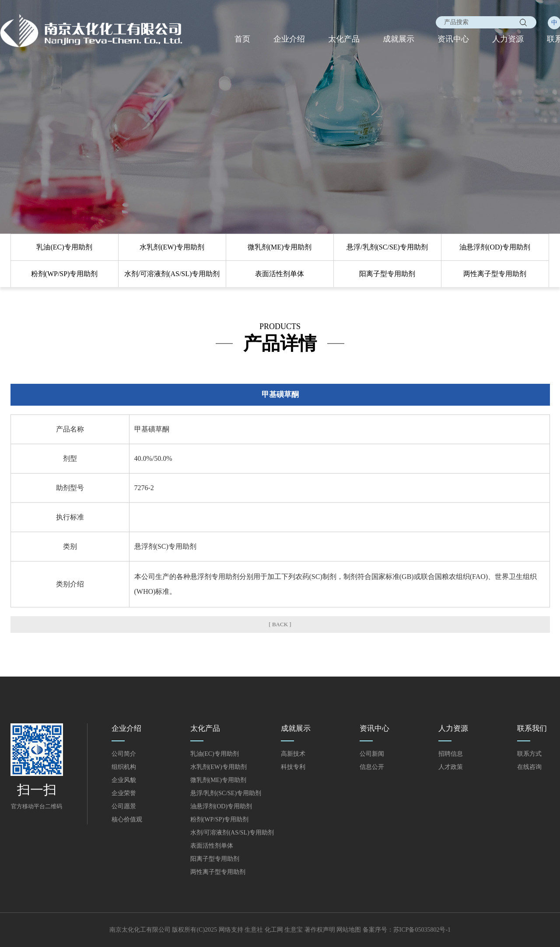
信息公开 (372, 767)
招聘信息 (451, 754)
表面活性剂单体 (280, 274)
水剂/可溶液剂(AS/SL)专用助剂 (172, 274)
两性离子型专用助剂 (495, 274)
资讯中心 (453, 39)
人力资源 (508, 39)
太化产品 (344, 39)
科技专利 (293, 767)
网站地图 (349, 930)
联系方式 (529, 754)
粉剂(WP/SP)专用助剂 (65, 274)
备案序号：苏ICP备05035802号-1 (407, 930)
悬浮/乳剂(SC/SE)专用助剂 (387, 247)
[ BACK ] (280, 624)
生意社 (254, 930)
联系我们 (532, 728)
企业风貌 (124, 780)
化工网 (274, 930)
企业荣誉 (124, 793)
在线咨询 (529, 767)
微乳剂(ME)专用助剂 (280, 247)
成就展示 (399, 39)
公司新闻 (372, 754)
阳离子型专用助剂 (387, 274)
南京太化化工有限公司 (140, 930)
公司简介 (124, 754)
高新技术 (293, 754)
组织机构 (124, 767)
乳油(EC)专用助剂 (64, 247)
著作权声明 (320, 930)
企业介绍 (289, 39)
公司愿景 (124, 806)
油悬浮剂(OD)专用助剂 (495, 247)
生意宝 (294, 930)
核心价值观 (127, 819)
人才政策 (451, 767)
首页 (242, 39)
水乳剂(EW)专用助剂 (172, 247)
